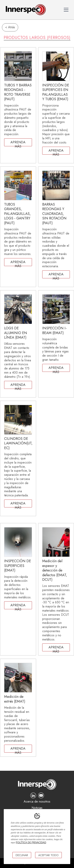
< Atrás (10, 27)
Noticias (37, 808)
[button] (66, 10)
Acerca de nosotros (37, 802)
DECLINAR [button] (22, 855)
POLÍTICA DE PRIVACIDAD (31, 842)
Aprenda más (18, 143)
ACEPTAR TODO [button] (48, 855)
